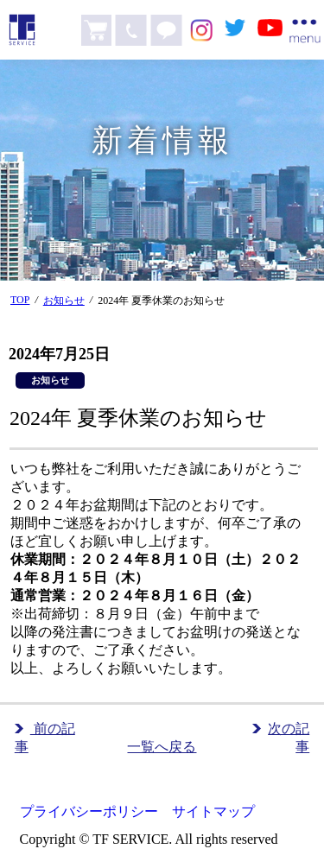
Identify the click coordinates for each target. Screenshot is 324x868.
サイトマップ (213, 811)
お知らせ (64, 301)
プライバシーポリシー (89, 811)
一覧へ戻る (162, 747)
